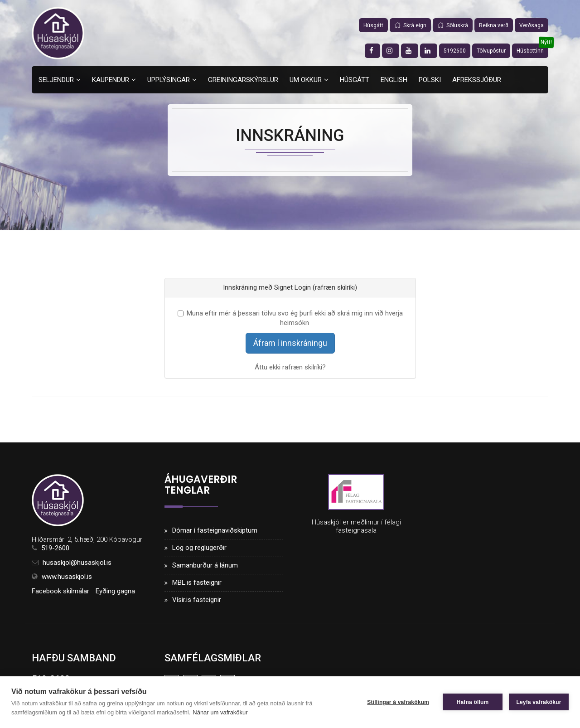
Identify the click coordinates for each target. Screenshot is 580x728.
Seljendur (56, 80)
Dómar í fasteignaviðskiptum (215, 530)
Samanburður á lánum (205, 565)
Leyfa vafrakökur (539, 702)
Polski (430, 80)
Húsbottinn (530, 51)
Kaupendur (111, 80)
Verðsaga (532, 25)
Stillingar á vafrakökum (398, 702)
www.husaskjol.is (67, 577)
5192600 (455, 51)
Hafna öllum (473, 702)
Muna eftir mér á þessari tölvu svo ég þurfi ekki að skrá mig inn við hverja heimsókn (290, 318)
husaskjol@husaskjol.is (77, 563)
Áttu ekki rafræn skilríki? (290, 367)
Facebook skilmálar (60, 591)
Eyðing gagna (115, 591)
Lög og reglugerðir (199, 548)
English (394, 80)
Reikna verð (494, 25)
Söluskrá (453, 25)
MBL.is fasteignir (197, 582)
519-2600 (55, 548)
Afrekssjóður (477, 80)
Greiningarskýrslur (243, 80)
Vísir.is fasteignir (197, 600)
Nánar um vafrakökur (220, 712)
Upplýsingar (169, 80)
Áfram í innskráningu (290, 343)
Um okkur (306, 80)
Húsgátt (373, 25)
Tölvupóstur (491, 51)
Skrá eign (410, 25)
